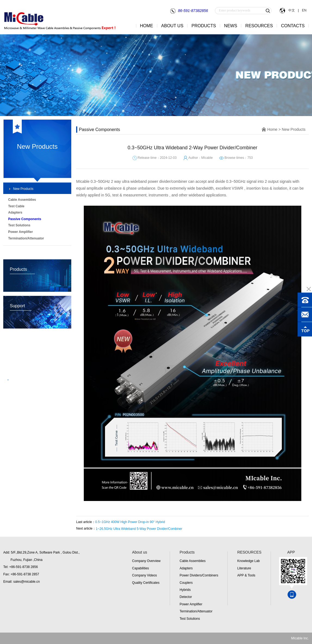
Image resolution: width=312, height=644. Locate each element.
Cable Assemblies (192, 561)
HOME (147, 26)
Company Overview (146, 561)
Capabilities (141, 568)
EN (304, 10)
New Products (23, 189)
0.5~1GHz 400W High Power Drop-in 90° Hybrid (130, 522)
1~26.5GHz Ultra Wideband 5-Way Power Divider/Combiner (139, 529)
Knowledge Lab (248, 561)
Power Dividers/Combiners (199, 575)
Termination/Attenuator (196, 611)
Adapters (186, 568)
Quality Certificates (146, 583)
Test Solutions (190, 619)
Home (272, 129)
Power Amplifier (191, 604)
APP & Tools (246, 575)
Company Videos (145, 575)
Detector (186, 597)
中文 (291, 10)
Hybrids (185, 590)
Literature (244, 568)
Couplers (186, 583)
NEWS (231, 26)
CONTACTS (293, 26)
